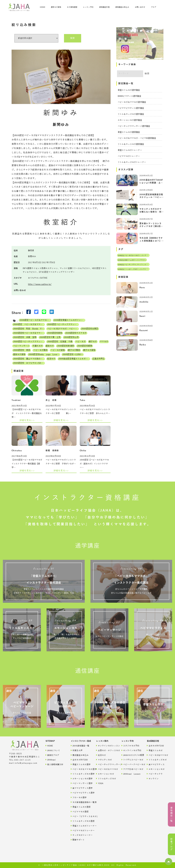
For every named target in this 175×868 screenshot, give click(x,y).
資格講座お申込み (122, 7)
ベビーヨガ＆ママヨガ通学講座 (132, 102)
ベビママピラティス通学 (80, 793)
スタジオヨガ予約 (130, 746)
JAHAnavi (51, 760)
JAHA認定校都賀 (85, 346)
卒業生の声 (77, 750)
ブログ (153, 7)
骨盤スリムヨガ (155, 750)
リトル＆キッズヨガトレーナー (132, 162)
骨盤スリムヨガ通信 (80, 807)
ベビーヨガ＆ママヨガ (106, 769)
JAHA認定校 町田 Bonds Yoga (29, 329)
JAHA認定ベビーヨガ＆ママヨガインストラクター (35, 320)
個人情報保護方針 (54, 764)
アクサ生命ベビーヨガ (131, 769)
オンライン (153, 779)
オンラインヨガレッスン (106, 746)
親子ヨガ (93, 342)
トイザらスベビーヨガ (131, 760)
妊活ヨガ (51, 359)
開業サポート (78, 840)
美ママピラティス (156, 764)
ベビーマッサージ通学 (80, 783)
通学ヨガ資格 (56, 7)
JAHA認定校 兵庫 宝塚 (25, 337)
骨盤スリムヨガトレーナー (130, 150)
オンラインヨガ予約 (131, 750)
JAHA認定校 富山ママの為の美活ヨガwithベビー (29, 359)
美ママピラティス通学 (80, 788)
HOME (42, 7)
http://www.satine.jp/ (40, 284)
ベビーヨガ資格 (58, 350)
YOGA (100, 783)
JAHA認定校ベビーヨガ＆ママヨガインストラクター (29, 333)
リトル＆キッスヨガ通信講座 (131, 144)
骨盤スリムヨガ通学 (80, 764)
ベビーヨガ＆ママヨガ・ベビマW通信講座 (137, 138)
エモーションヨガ (105, 774)
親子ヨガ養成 (74, 350)
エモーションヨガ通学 (80, 779)
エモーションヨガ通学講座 (130, 120)
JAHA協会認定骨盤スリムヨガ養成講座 (74, 359)
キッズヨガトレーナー (80, 835)
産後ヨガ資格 (19, 354)
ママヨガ (104, 342)
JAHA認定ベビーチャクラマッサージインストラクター (63, 324)
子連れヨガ (37, 346)
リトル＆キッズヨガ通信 (80, 821)
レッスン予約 (88, 7)
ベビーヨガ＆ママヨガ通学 (80, 769)
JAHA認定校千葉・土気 (50, 337)
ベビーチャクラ (155, 774)
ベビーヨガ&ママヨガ (156, 755)
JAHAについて (53, 750)
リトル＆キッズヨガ (106, 779)
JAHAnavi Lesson (131, 774)
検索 (72, 38)
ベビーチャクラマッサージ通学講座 (134, 126)
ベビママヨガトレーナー (129, 156)
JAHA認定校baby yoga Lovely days (44, 354)
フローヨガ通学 (79, 797)
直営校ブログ (52, 755)
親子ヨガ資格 (89, 350)
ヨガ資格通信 (72, 7)
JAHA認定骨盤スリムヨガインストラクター (69, 320)
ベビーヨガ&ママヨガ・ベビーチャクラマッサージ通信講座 (63, 329)
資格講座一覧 (171, 814)
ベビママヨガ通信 (80, 812)
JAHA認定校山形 (71, 337)
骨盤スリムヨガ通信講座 (129, 132)
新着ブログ (171, 844)
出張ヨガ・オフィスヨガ (106, 750)
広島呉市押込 (98, 359)
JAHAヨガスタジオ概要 (131, 755)
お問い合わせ (140, 7)
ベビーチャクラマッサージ (106, 764)
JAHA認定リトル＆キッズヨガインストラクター (133, 269)
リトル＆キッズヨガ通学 (80, 774)
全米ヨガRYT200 (79, 760)
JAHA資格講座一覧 (80, 746)
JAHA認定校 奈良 (22, 350)
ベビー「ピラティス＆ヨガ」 (80, 816)
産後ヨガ (50, 346)
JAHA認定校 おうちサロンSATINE (29, 363)
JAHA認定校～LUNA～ (73, 354)
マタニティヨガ (104, 760)
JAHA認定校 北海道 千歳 (60, 342)
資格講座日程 (104, 7)
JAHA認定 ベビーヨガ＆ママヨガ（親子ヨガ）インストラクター (29, 324)
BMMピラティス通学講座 (129, 96)
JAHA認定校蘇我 (55, 333)
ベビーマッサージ (21, 346)
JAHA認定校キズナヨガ (76, 333)
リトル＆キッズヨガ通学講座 (131, 114)
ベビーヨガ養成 (40, 350)
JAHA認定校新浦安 (65, 346)
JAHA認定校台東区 (90, 329)
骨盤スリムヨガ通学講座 (129, 90)
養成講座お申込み (80, 755)
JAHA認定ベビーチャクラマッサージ (29, 342)
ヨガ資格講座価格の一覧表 (80, 802)
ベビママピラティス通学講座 (131, 108)
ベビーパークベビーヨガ (131, 764)
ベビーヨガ (80, 342)
